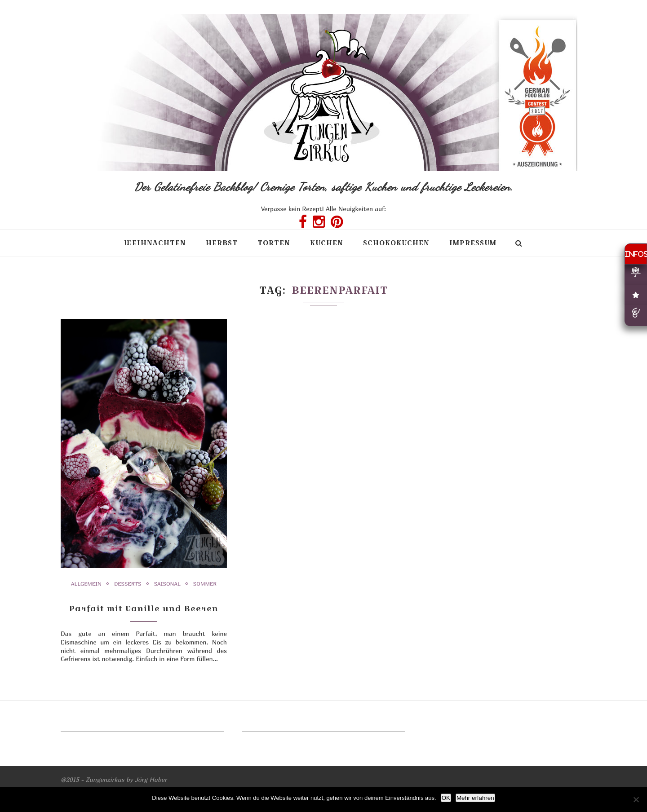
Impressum (473, 243)
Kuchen (327, 243)
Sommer (205, 584)
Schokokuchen (396, 243)
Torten (274, 243)
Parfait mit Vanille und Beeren (144, 608)
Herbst (222, 243)
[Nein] (636, 799)
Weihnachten (155, 243)
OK (446, 798)
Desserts (128, 584)
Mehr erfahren (475, 798)
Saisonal (167, 584)
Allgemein (86, 584)
